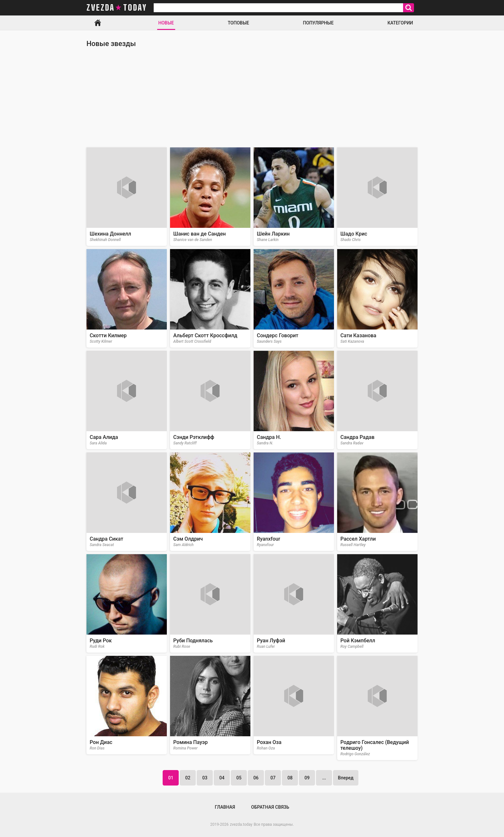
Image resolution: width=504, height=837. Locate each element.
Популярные (318, 23)
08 (290, 778)
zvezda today (117, 8)
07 (273, 778)
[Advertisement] (252, 98)
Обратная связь (270, 807)
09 (307, 778)
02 (188, 778)
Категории (400, 23)
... (324, 778)
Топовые (239, 23)
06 (256, 778)
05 (239, 778)
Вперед (346, 778)
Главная (98, 23)
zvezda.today (241, 824)
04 (222, 778)
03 (205, 778)
